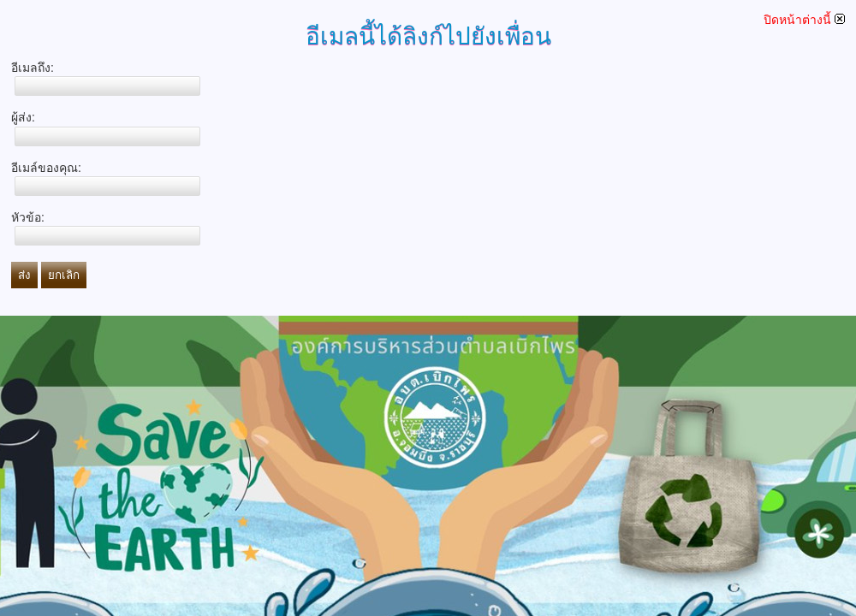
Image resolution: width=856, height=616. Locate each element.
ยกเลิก (64, 275)
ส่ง (24, 275)
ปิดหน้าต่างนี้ (804, 20)
